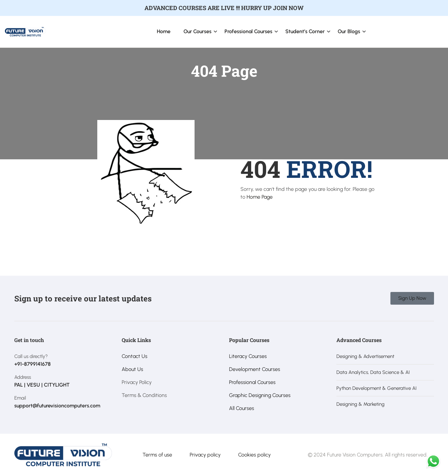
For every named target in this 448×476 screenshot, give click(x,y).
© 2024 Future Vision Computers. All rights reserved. (368, 455)
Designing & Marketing (360, 404)
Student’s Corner (305, 31)
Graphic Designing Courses (260, 395)
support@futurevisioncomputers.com (57, 406)
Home (164, 31)
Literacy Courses (248, 356)
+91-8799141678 (33, 364)
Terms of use (157, 455)
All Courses (242, 408)
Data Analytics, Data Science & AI (373, 372)
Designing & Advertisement (365, 356)
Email (20, 398)
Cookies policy (254, 455)
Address (23, 377)
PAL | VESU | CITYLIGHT (42, 385)
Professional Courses (248, 31)
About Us (132, 369)
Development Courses (255, 369)
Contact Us (135, 356)
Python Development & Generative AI (376, 388)
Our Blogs (349, 31)
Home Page (260, 197)
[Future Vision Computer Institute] (25, 31)
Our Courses (197, 31)
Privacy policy (205, 455)
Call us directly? (31, 356)
